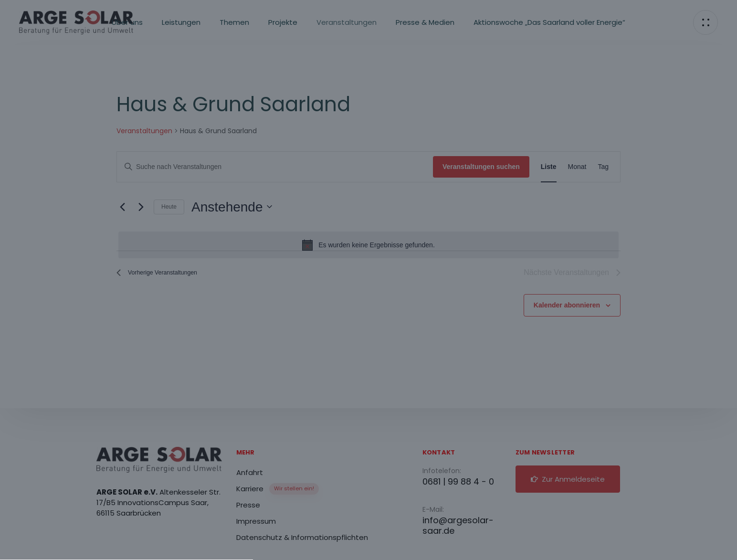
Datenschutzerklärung (397, 262)
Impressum (363, 441)
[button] (368, 379)
